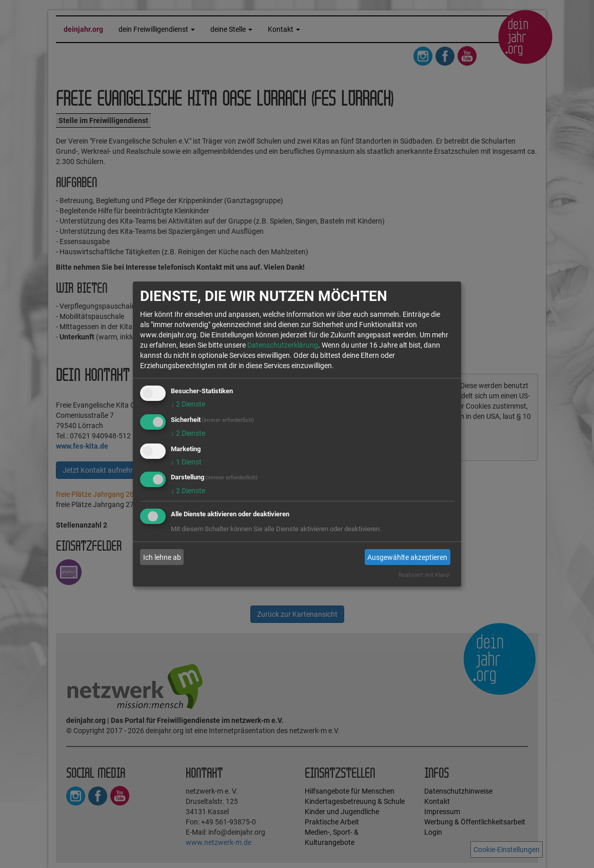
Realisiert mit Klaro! (424, 575)
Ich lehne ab (162, 557)
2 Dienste (188, 404)
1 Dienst (186, 462)
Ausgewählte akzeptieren (407, 557)
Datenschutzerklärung (283, 345)
